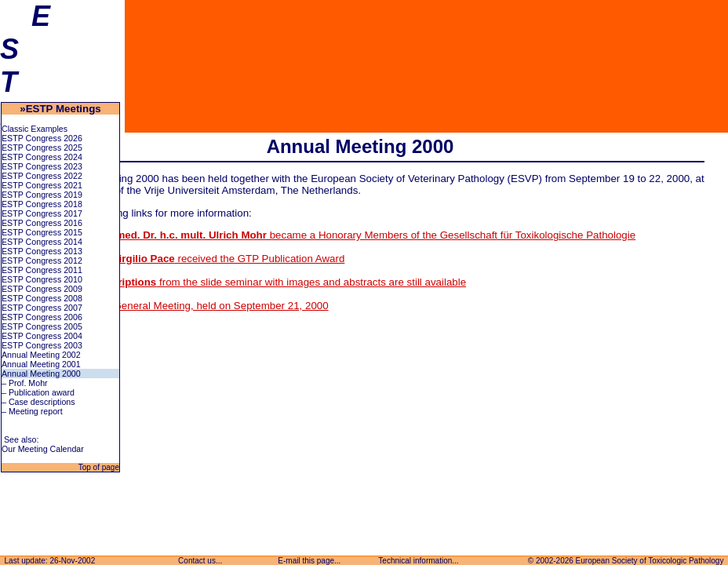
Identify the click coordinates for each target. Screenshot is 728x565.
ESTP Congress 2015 (42, 232)
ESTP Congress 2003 (42, 345)
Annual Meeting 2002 (41, 355)
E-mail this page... (310, 561)
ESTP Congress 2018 (42, 204)
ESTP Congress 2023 (42, 166)
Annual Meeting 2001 (41, 364)
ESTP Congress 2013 (42, 251)
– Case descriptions (38, 402)
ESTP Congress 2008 (42, 298)
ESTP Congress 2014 (42, 242)
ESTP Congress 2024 (42, 157)
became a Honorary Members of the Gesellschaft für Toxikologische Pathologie (341, 235)
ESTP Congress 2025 (42, 148)
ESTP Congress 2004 (42, 336)
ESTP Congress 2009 (42, 289)
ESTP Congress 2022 (42, 176)
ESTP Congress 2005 (42, 326)
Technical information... (419, 561)
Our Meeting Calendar (43, 449)
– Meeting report (32, 411)
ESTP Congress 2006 (42, 317)
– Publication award (38, 392)
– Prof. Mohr (25, 383)
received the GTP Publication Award (196, 259)
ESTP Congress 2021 (42, 185)
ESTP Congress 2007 (42, 308)
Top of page (98, 467)
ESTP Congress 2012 (42, 261)
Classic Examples (35, 129)
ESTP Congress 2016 (42, 223)
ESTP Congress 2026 (42, 138)
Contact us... (200, 561)
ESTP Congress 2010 (42, 279)
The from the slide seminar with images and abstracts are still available (257, 282)
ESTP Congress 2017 (42, 213)
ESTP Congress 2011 (42, 270)
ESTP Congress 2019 (42, 195)
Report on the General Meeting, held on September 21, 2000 (188, 306)
